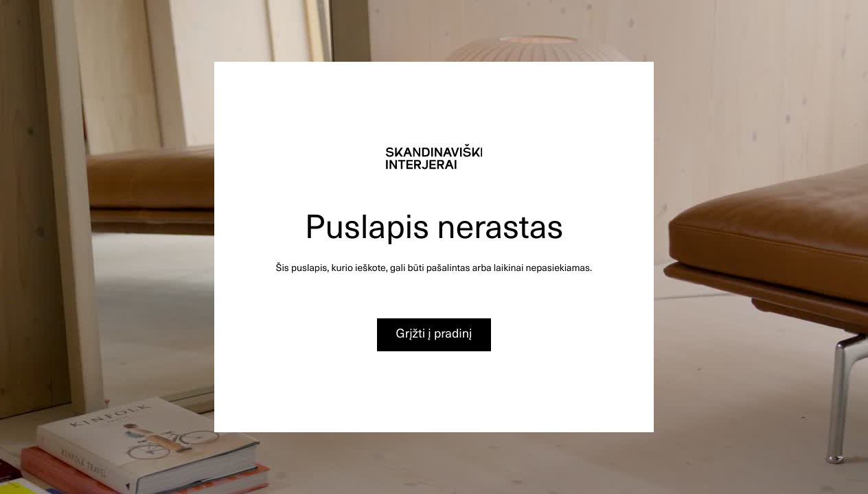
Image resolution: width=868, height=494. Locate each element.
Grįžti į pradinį (434, 333)
